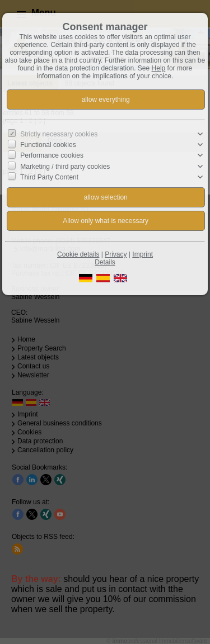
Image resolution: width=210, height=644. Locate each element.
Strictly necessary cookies (59, 134)
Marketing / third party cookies (65, 166)
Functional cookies (48, 145)
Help (159, 68)
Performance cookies (52, 155)
